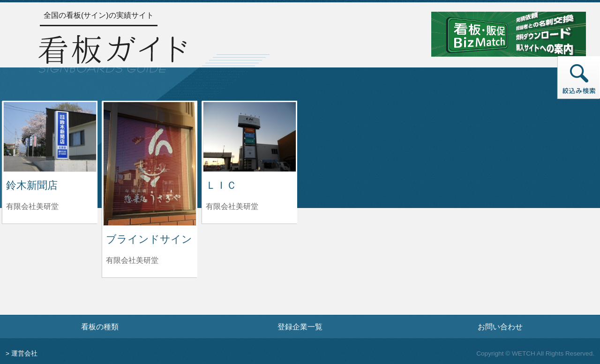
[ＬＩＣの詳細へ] (250, 136)
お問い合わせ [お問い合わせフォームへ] (500, 327)
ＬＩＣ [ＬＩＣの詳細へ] (221, 185)
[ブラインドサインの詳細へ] (150, 163)
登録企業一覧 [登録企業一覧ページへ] (300, 327)
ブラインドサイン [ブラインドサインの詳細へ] (149, 239)
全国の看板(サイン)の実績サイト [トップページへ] (99, 15)
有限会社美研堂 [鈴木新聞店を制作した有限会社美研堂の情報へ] (32, 206)
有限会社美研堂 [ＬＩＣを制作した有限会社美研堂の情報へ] (232, 206)
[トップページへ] (112, 52)
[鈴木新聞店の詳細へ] (50, 136)
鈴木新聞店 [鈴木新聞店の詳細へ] (32, 185)
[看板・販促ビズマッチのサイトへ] (509, 33)
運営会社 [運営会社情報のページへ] (24, 353)
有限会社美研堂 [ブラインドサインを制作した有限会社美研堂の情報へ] (132, 260)
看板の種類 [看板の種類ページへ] (100, 327)
